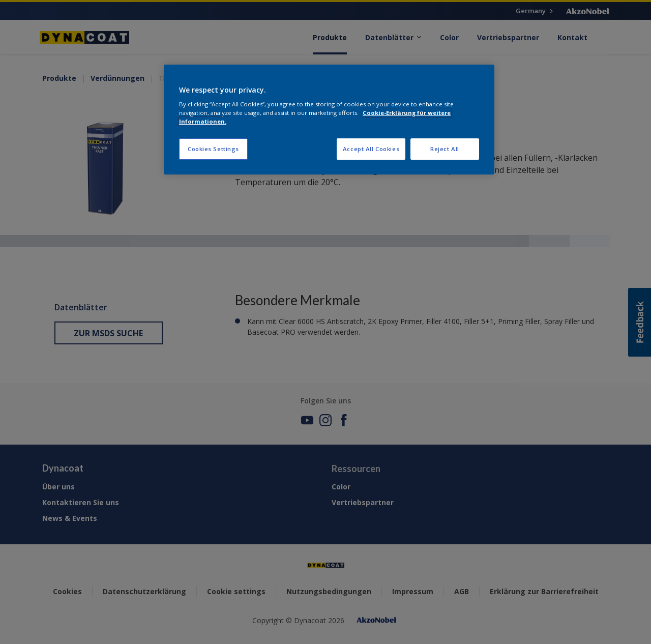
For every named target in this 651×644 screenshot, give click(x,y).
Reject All (445, 149)
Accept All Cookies (371, 149)
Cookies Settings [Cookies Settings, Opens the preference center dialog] (213, 149)
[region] (329, 120)
